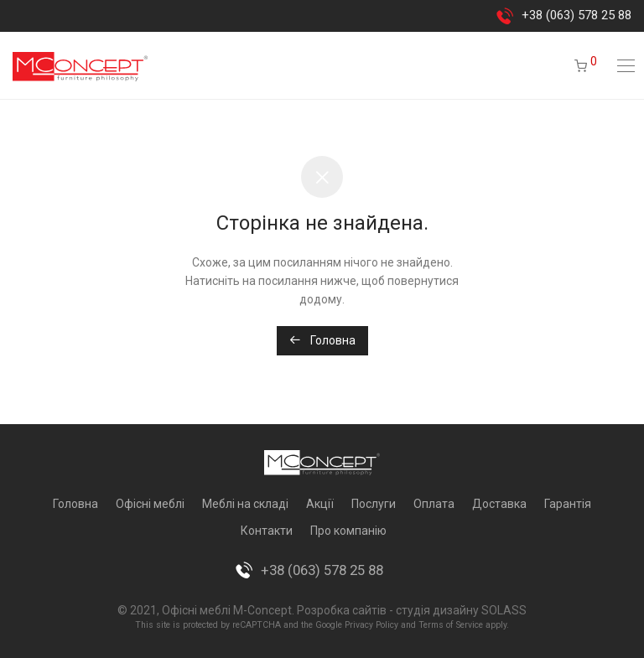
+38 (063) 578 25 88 (576, 15)
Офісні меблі (150, 504)
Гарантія (568, 504)
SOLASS (504, 610)
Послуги (374, 504)
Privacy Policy (371, 625)
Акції (320, 504)
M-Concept (262, 610)
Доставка (499, 504)
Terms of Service (451, 625)
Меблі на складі (245, 504)
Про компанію (348, 531)
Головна (322, 340)
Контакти (267, 531)
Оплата (434, 504)
